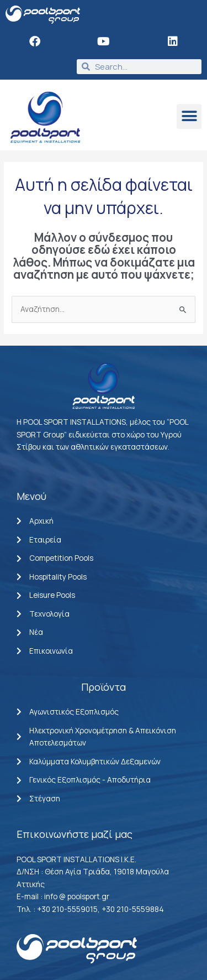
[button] (189, 116)
